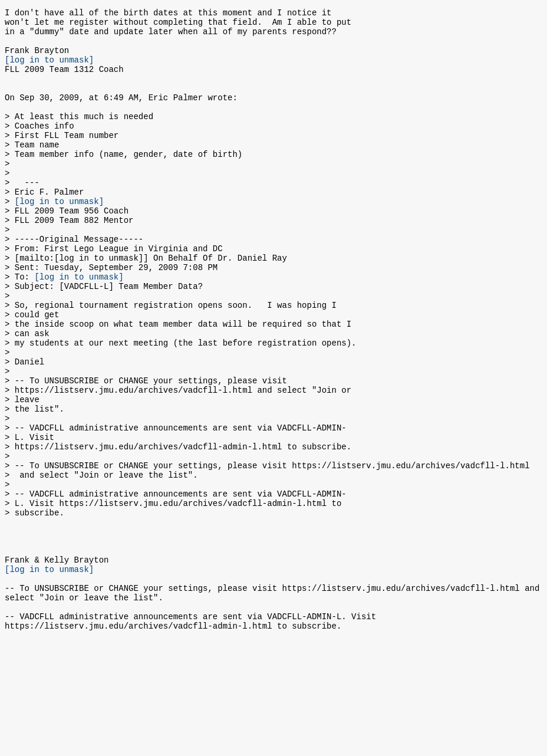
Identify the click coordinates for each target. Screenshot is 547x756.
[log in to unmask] (49, 70)
